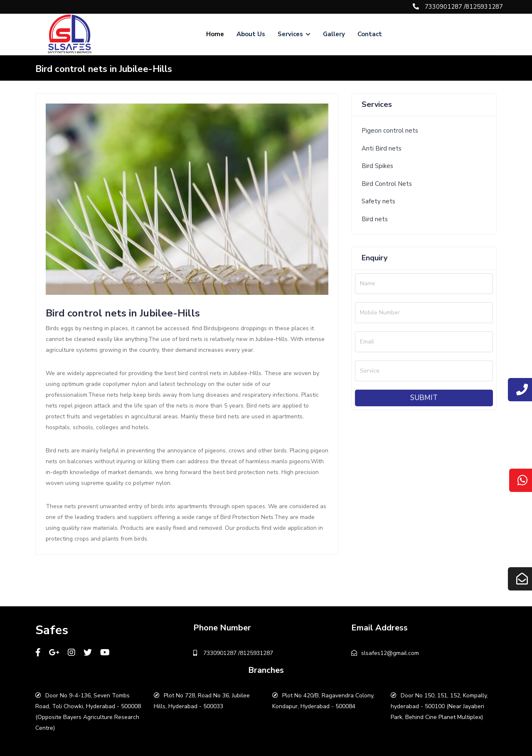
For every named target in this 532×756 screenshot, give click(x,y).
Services (294, 34)
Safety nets (378, 201)
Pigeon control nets (390, 131)
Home (215, 34)
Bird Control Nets (387, 184)
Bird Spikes (377, 166)
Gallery (334, 34)
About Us (251, 34)
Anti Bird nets (382, 148)
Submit (424, 398)
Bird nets (375, 219)
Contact (370, 34)
